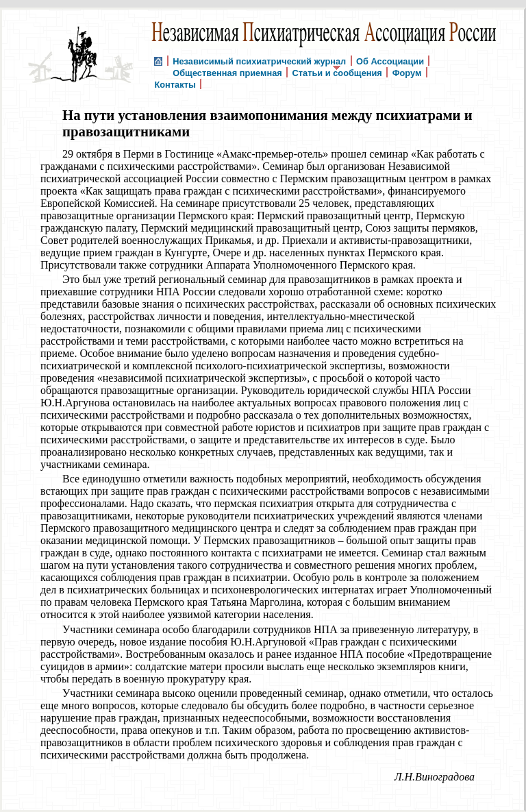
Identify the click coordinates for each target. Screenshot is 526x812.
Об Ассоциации (390, 61)
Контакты (175, 84)
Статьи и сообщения (337, 72)
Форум (407, 72)
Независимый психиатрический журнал (259, 61)
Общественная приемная (227, 72)
